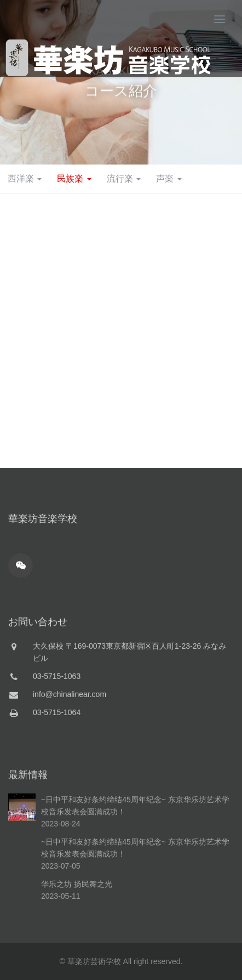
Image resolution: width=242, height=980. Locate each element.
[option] (121, 82)
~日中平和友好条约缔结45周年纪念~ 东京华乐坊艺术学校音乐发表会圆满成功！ (135, 871)
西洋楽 (25, 179)
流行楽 (124, 179)
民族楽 (74, 179)
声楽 (169, 179)
